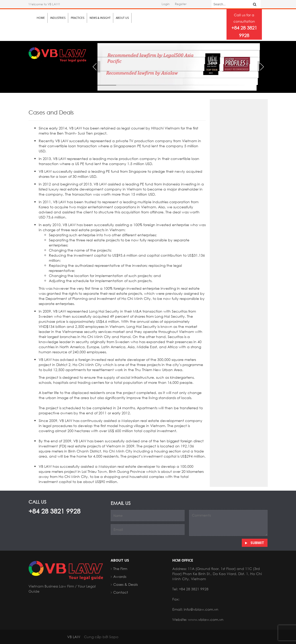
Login (166, 4)
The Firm (120, 569)
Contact (121, 592)
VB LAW (74, 637)
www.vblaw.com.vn (206, 619)
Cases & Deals (125, 584)
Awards (120, 576)
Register (181, 4)
